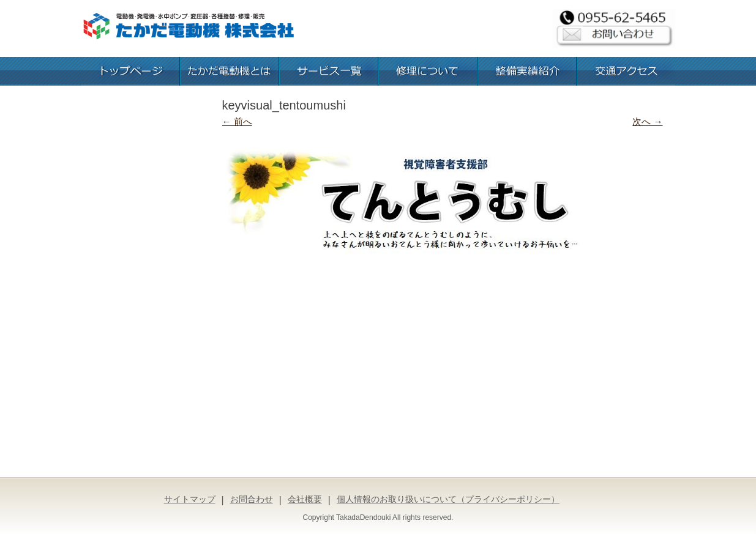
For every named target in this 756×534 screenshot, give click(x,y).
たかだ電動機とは (230, 71)
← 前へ (237, 121)
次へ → (647, 121)
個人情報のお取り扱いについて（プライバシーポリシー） (448, 499)
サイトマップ (190, 499)
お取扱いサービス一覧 (329, 71)
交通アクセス (626, 71)
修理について (428, 71)
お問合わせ (252, 499)
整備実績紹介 (527, 71)
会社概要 (305, 499)
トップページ (130, 71)
